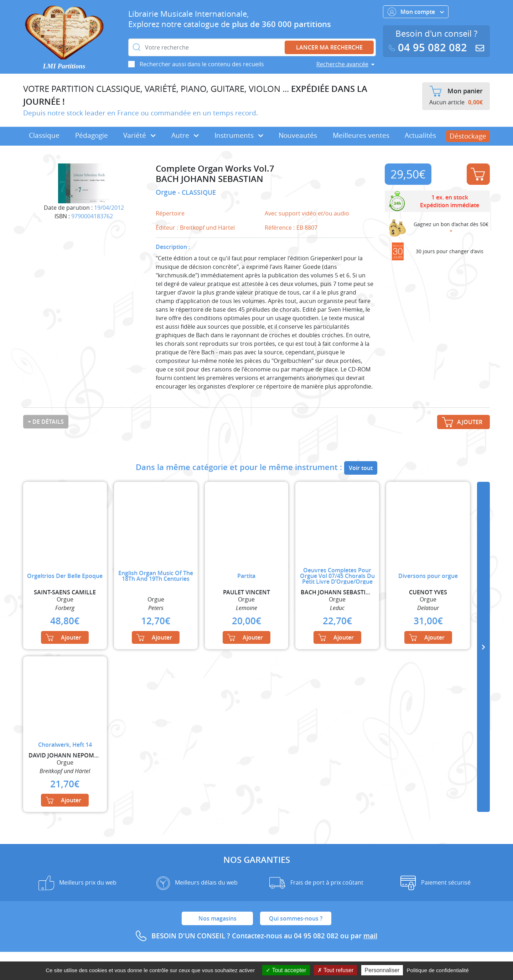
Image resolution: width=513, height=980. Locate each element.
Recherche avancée (342, 64)
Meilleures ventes (361, 135)
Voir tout (361, 468)
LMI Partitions (64, 66)
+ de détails (46, 422)
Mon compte (416, 12)
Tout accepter (286, 970)
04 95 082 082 (429, 48)
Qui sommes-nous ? (296, 918)
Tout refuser (336, 970)
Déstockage (468, 136)
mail (370, 936)
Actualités (420, 135)
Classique (44, 135)
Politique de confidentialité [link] (438, 970)
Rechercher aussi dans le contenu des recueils (202, 64)
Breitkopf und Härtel (207, 228)
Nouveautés (298, 135)
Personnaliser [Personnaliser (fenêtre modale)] (382, 970)
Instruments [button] (239, 135)
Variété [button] (139, 135)
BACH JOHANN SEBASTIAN (209, 179)
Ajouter (478, 174)
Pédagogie (92, 135)
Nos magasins (217, 918)
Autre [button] (185, 135)
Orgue (167, 192)
